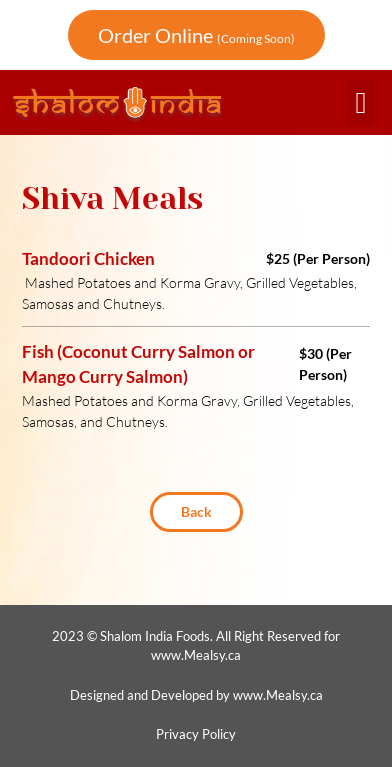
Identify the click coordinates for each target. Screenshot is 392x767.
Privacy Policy (196, 734)
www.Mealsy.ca (196, 655)
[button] (361, 102)
